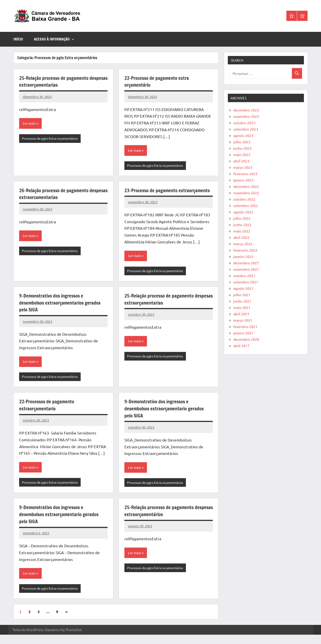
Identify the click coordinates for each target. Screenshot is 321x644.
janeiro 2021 (243, 333)
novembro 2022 (246, 193)
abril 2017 (241, 346)
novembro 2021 (246, 269)
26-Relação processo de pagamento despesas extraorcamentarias (55, 194)
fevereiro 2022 (245, 250)
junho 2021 (242, 301)
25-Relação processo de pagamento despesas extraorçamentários (161, 520)
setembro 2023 (246, 129)
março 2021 (243, 320)
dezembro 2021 (246, 263)
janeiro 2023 (243, 180)
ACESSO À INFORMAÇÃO (54, 39)
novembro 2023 (246, 116)
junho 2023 (242, 148)
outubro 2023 (244, 123)
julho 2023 (242, 142)
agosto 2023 (243, 135)
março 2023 (243, 167)
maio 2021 (242, 307)
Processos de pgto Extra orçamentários (52, 139)
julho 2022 (242, 218)
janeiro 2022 (243, 256)
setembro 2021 (246, 282)
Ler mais (30, 124)
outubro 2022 (244, 199)
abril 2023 (241, 161)
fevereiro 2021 (245, 326)
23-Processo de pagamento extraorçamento (152, 194)
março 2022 (243, 244)
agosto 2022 (243, 212)
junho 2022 (242, 225)
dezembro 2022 (246, 186)
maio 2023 (242, 154)
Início (18, 39)
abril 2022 (241, 237)
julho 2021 (242, 295)
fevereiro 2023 (245, 174)
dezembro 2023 (246, 110)
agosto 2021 (243, 288)
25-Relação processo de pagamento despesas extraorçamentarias (55, 81)
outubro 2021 (244, 275)
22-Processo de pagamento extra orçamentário (158, 81)
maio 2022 (242, 231)
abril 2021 (241, 314)
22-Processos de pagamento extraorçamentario (48, 413)
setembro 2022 (246, 205)
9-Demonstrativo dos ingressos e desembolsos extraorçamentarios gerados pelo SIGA (62, 311)
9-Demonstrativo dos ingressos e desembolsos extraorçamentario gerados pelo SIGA (166, 417)
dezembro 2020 (246, 339)
